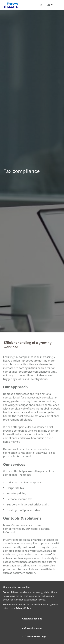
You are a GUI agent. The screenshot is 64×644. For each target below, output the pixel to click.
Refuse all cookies (32, 628)
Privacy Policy (23, 608)
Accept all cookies (32, 618)
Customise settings (33, 636)
